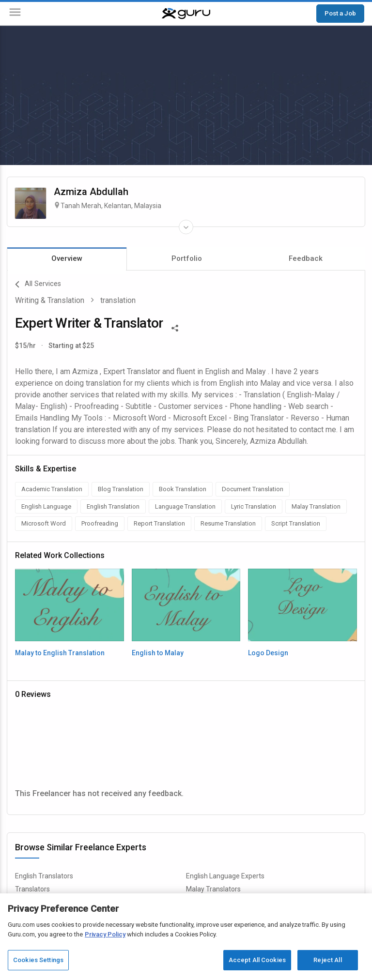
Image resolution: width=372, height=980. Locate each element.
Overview (67, 258)
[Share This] (175, 327)
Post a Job (340, 13)
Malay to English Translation (60, 653)
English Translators (44, 876)
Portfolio (187, 258)
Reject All (327, 960)
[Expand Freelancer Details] (186, 227)
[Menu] (15, 14)
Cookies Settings (38, 960)
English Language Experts (225, 876)
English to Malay (158, 653)
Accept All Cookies (257, 960)
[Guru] (186, 14)
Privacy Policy (105, 934)
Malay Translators (213, 889)
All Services (38, 285)
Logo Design (268, 653)
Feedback (306, 258)
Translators (32, 889)
